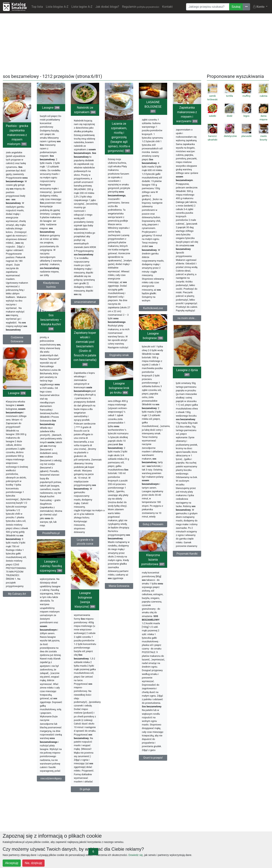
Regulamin (141, 7)
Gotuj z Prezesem (153, 524)
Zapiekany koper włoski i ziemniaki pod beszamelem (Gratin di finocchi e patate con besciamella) (85, 349)
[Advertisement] (136, 43)
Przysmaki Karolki (187, 554)
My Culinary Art (17, 594)
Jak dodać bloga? (107, 7)
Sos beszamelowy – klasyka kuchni (51, 322)
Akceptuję (12, 863)
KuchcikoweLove (153, 308)
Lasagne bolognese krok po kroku (119, 388)
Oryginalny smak (119, 355)
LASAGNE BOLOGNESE (153, 107)
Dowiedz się (136, 855)
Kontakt (167, 7)
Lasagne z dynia (187, 372)
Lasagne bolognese (153, 336)
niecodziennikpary (51, 778)
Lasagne (51, 108)
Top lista (37, 7)
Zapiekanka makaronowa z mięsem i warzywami (187, 114)
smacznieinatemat (85, 302)
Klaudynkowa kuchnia (51, 285)
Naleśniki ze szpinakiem (85, 110)
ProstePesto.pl (51, 533)
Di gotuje (85, 789)
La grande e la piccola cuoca (85, 542)
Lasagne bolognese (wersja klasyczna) (85, 600)
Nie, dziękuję (33, 863)
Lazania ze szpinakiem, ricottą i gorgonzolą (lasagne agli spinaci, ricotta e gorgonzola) (119, 137)
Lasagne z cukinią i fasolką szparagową (51, 566)
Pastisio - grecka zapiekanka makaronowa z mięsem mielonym (17, 135)
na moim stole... (187, 318)
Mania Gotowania (119, 586)
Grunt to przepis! (153, 758)
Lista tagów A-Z (82, 7)
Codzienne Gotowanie (17, 339)
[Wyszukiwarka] (208, 7)
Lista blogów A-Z (57, 7)
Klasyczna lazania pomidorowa (153, 560)
